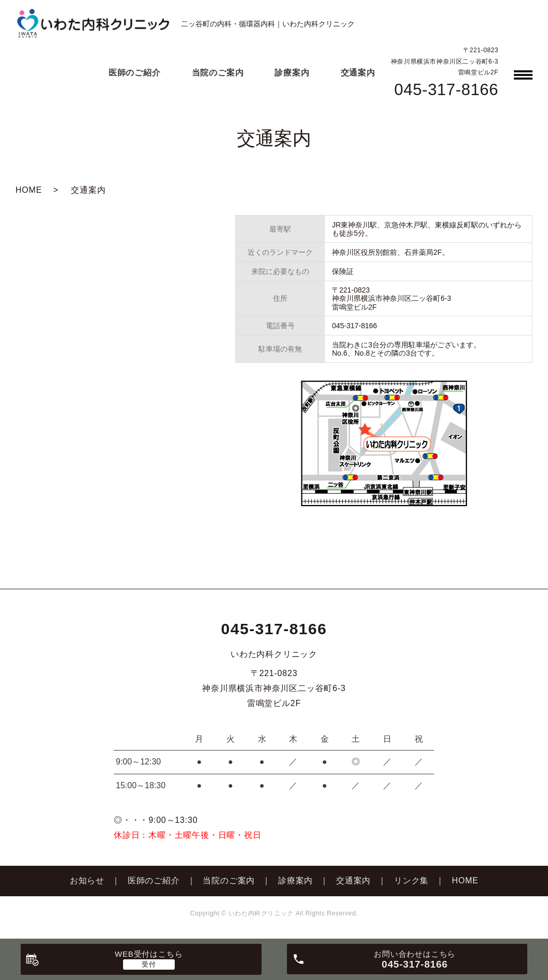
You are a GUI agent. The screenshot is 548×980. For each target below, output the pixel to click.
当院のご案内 (218, 73)
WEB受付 (149, 954)
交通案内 (358, 73)
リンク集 (411, 881)
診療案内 (292, 73)
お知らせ (87, 881)
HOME (29, 190)
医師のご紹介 (135, 73)
